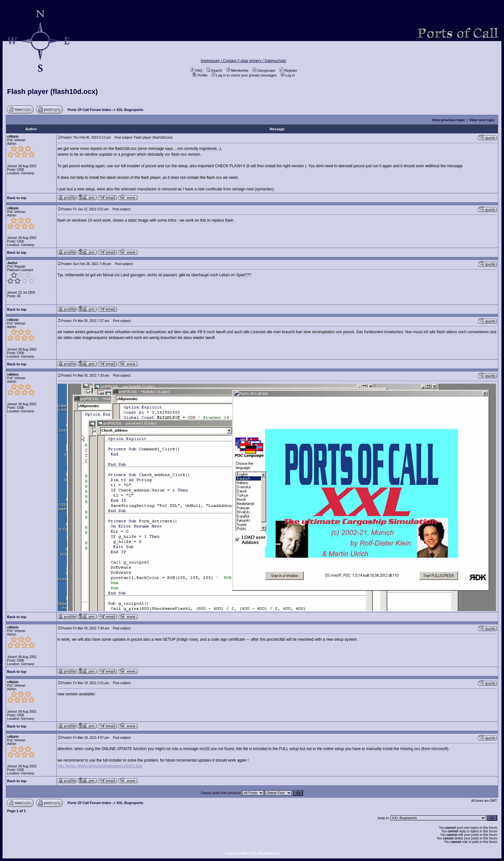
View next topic (482, 120)
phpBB (243, 853)
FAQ (196, 70)
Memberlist (237, 70)
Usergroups (264, 70)
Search (214, 70)
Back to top (17, 198)
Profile (200, 75)
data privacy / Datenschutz (263, 61)
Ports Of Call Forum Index (89, 110)
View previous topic (448, 120)
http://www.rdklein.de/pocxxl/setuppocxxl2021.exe (100, 766)
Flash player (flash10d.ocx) (52, 92)
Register (288, 70)
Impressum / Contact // (221, 61)
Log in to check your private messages (244, 75)
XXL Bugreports (130, 110)
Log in (288, 75)
